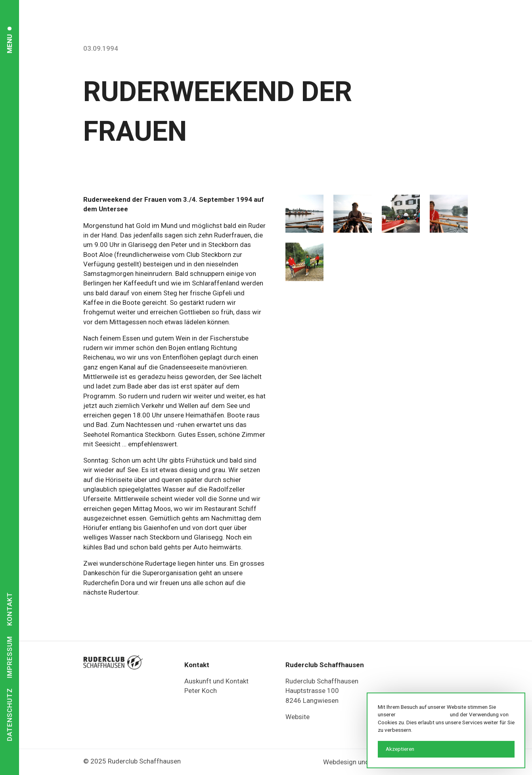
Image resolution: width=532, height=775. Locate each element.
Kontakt (10, 609)
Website (298, 717)
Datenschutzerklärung (423, 714)
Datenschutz (10, 714)
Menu (10, 44)
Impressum (10, 657)
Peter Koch (201, 691)
